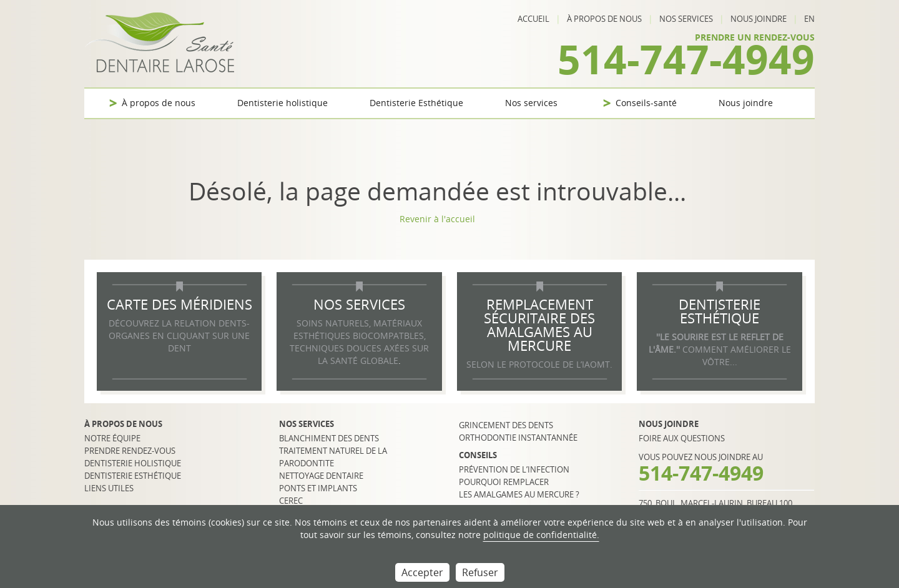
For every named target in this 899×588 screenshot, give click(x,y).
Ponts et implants (318, 488)
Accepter (422, 572)
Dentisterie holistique (282, 103)
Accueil (533, 19)
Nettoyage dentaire (321, 476)
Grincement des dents (506, 425)
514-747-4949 (686, 59)
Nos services (686, 19)
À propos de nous (604, 19)
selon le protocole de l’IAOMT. (539, 364)
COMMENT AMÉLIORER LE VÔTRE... (720, 349)
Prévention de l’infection (514, 469)
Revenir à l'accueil (437, 219)
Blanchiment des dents (329, 438)
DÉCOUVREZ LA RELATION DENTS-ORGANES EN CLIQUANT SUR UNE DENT (179, 336)
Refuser (480, 572)
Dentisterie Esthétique (416, 103)
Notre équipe (112, 438)
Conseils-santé (646, 103)
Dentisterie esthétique (133, 476)
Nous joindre (759, 19)
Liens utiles (109, 488)
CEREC (291, 501)
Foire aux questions (682, 438)
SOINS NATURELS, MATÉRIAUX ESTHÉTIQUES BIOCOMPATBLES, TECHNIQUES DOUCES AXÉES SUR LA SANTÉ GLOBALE (359, 342)
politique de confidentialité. (541, 535)
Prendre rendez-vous (130, 451)
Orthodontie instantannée (518, 438)
